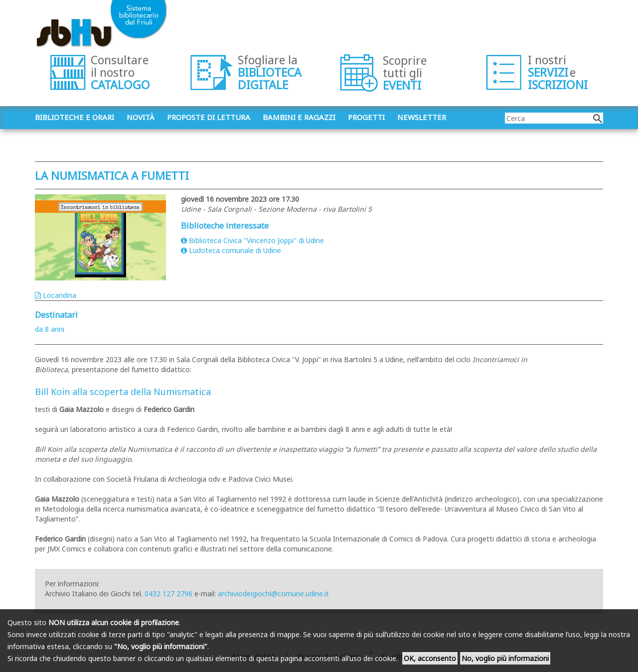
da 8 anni (50, 329)
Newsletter (422, 117)
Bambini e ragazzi (299, 117)
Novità (141, 117)
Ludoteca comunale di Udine (231, 250)
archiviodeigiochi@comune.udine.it (273, 594)
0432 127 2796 (168, 594)
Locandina (56, 295)
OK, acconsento (430, 658)
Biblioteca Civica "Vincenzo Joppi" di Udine (252, 240)
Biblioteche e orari (75, 117)
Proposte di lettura (209, 117)
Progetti (366, 117)
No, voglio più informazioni (505, 658)
